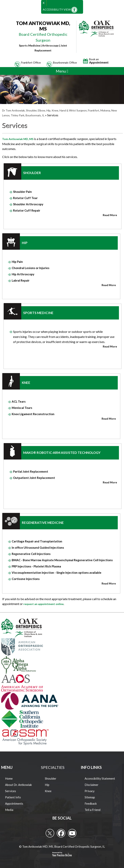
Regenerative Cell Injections (31, 554)
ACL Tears (19, 401)
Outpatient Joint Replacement (34, 478)
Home (9, 778)
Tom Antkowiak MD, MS (18, 139)
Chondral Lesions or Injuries (31, 268)
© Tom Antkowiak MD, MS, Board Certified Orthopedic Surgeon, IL (62, 847)
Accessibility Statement (100, 778)
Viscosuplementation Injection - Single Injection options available (57, 573)
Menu (62, 71)
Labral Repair (21, 280)
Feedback (91, 803)
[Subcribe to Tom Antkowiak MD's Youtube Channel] (72, 833)
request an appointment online (43, 604)
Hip (25, 243)
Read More (110, 215)
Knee (26, 383)
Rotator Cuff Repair (27, 210)
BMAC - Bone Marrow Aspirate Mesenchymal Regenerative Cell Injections (62, 560)
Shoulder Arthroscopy (28, 204)
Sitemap (90, 797)
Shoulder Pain (22, 192)
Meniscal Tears (22, 408)
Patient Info (13, 797)
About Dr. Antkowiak (18, 785)
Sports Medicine (38, 313)
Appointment (99, 61)
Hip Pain (17, 262)
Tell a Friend (93, 810)
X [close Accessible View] (44, 3)
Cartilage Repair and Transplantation (37, 541)
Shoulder (32, 173)
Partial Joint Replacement (31, 471)
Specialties (53, 767)
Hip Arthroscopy (23, 274)
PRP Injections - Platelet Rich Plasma (36, 566)
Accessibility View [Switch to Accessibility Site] (60, 10)
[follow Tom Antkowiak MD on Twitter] (50, 833)
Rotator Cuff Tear (25, 198)
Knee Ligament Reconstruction (33, 414)
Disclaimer (92, 785)
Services (11, 791)
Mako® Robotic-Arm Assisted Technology (62, 453)
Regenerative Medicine (43, 523)
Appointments (14, 803)
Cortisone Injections (26, 579)
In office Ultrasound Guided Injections (38, 548)
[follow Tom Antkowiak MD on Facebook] (61, 833)
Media (9, 810)
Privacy (90, 791)
